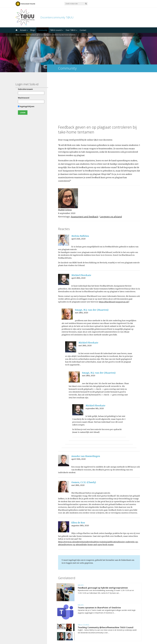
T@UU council (56, 30)
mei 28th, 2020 (81, 267)
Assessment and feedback (84, 171)
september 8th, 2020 (95, 363)
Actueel (24, 30)
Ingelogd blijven (26, 106)
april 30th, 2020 (78, 413)
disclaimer (137, 633)
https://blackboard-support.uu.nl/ (114, 256)
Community (42, 30)
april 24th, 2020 (78, 193)
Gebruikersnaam (25, 89)
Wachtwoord (23, 98)
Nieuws (81, 539)
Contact (83, 30)
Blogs (33, 30)
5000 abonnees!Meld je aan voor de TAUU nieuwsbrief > (102, 615)
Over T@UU (71, 30)
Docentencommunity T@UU (57, 17)
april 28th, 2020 (78, 232)
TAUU (17, 35)
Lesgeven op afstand (111, 171)
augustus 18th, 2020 (80, 480)
